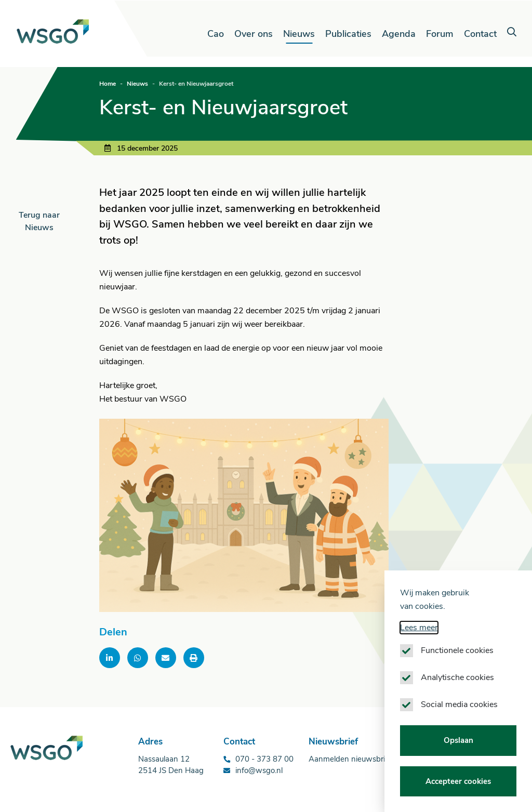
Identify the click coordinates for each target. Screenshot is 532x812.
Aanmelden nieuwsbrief (350, 759)
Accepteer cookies (458, 781)
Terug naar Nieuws (39, 221)
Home (108, 84)
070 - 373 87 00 (264, 759)
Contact (480, 34)
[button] (512, 32)
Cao (216, 34)
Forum (440, 34)
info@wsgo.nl (259, 770)
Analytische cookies (457, 678)
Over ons (254, 34)
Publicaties (348, 34)
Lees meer (419, 628)
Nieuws (299, 34)
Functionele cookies (457, 651)
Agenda (399, 34)
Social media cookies (459, 705)
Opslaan (458, 741)
